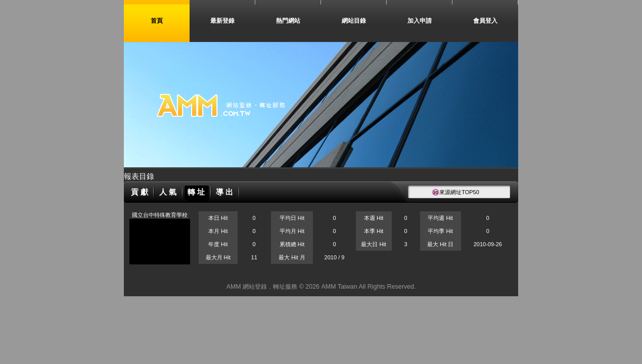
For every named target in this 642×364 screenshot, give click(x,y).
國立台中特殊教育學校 (160, 215)
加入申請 (420, 21)
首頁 (157, 21)
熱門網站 (288, 21)
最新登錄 (222, 21)
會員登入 (485, 21)
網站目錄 (354, 21)
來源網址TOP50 (455, 192)
